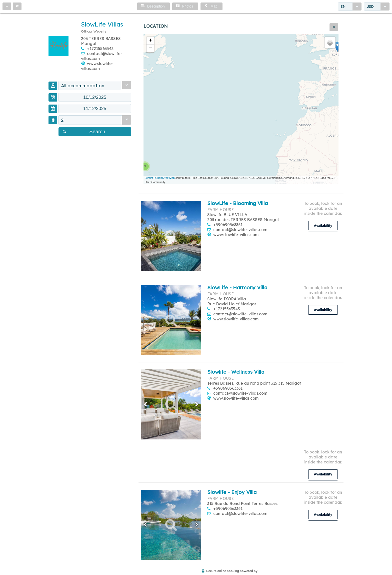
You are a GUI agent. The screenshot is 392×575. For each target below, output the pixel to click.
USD (370, 7)
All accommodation (83, 86)
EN (343, 7)
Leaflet (149, 178)
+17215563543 (100, 49)
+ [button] (150, 41)
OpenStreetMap (165, 178)
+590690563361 (228, 225)
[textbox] (95, 98)
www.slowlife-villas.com (97, 66)
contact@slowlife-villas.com (240, 230)
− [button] (150, 49)
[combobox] (350, 7)
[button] (7, 6)
